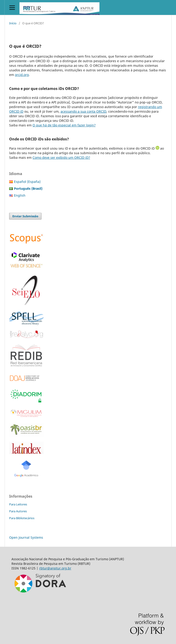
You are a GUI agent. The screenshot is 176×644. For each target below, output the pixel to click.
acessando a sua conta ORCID (83, 111)
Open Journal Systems (26, 537)
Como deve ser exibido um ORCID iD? (61, 158)
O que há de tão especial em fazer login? (64, 125)
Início (13, 23)
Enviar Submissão (25, 216)
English (20, 195)
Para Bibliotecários (22, 518)
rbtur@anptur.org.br (55, 568)
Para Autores (18, 511)
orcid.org (22, 75)
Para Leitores (18, 504)
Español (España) (27, 182)
